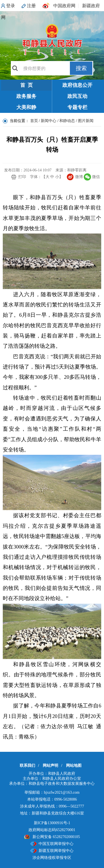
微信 (96, 177)
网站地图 (74, 766)
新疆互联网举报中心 (56, 851)
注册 (31, 6)
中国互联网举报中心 (56, 844)
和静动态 (67, 121)
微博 (79, 177)
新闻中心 (49, 121)
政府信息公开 (77, 85)
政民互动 (77, 96)
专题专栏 (77, 107)
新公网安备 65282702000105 (56, 837)
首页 (34, 121)
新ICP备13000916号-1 (52, 823)
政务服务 (26, 96)
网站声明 (50, 766)
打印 (22, 177)
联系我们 (27, 766)
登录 (11, 6)
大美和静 (26, 107)
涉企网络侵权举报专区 (52, 858)
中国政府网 (64, 6)
